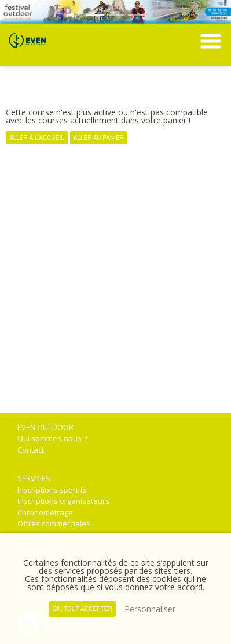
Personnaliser (150, 609)
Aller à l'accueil (37, 138)
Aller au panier (99, 138)
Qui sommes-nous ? (52, 438)
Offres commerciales (54, 523)
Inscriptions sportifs (52, 490)
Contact (31, 450)
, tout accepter (82, 609)
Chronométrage (45, 512)
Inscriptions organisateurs (63, 501)
